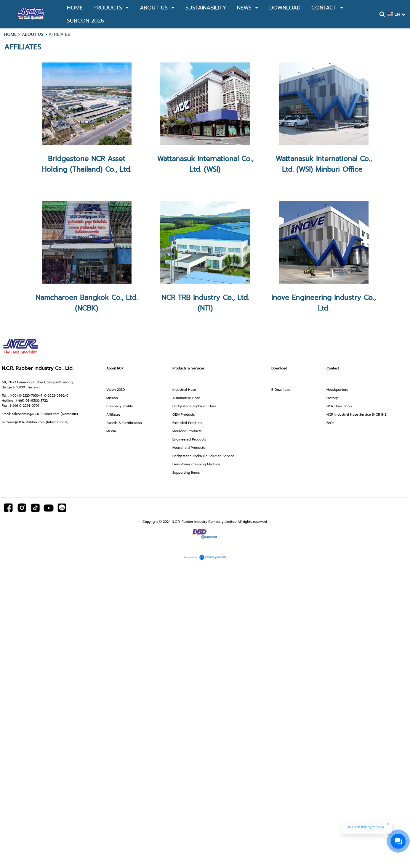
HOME (10, 34)
